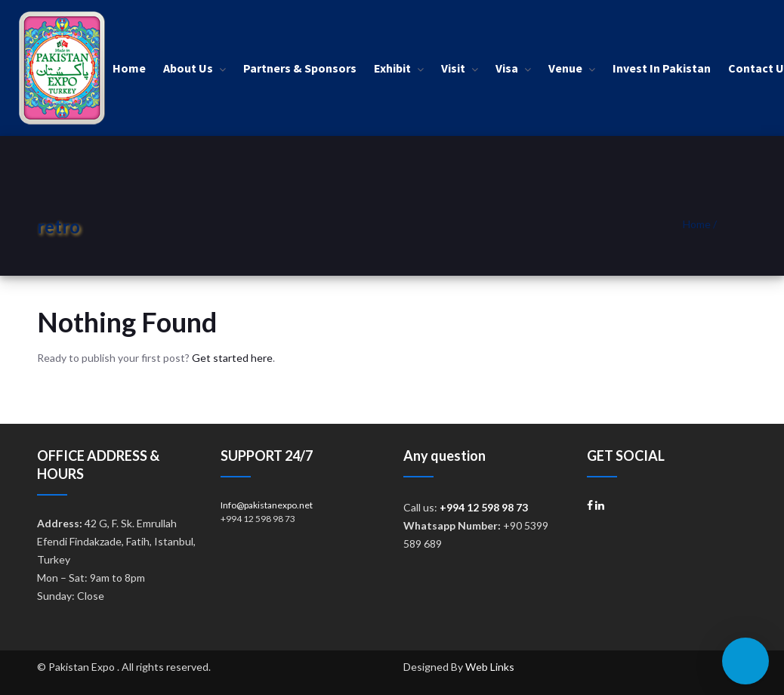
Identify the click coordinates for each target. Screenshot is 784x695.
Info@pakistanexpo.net (267, 505)
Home (697, 224)
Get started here (232, 358)
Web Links (490, 667)
